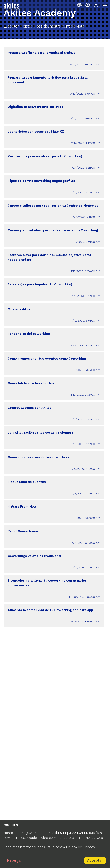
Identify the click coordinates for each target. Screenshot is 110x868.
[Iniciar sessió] (88, 5)
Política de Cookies (80, 847)
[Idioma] (79, 5)
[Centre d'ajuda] (96, 5)
